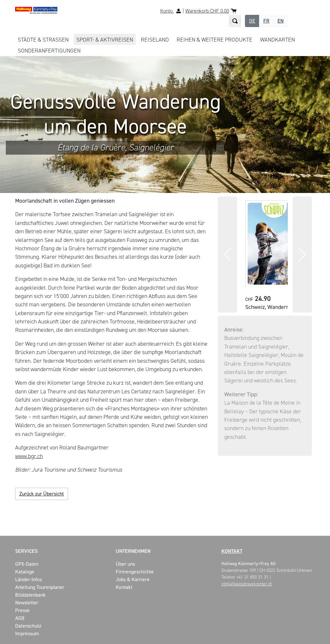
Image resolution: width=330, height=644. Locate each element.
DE (252, 21)
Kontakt (232, 551)
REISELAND (155, 40)
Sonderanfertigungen (49, 51)
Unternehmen (133, 551)
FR (266, 21)
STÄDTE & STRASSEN (43, 40)
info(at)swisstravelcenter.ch (247, 584)
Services (26, 551)
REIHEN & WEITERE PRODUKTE (214, 40)
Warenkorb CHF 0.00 (207, 11)
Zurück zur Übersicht (42, 494)
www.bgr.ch (29, 456)
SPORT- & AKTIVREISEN (105, 40)
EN (281, 21)
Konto (167, 11)
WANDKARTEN (277, 40)
